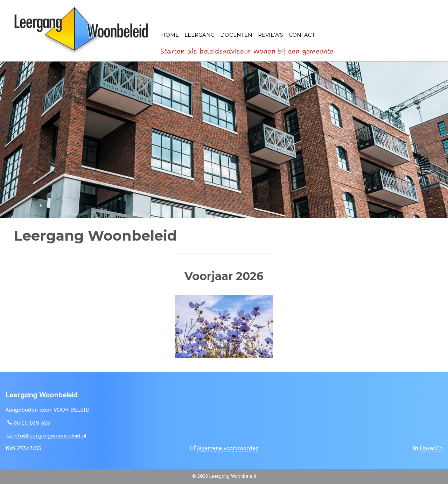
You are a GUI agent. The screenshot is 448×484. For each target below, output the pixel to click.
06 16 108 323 (32, 423)
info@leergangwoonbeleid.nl (50, 436)
